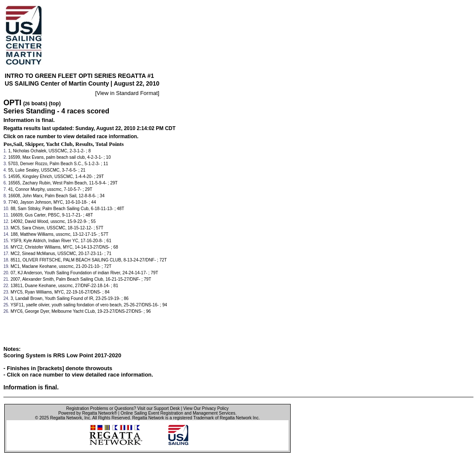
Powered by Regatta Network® (88, 413)
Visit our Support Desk (159, 408)
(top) (55, 104)
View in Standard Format (127, 93)
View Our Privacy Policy (206, 408)
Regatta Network (66, 418)
